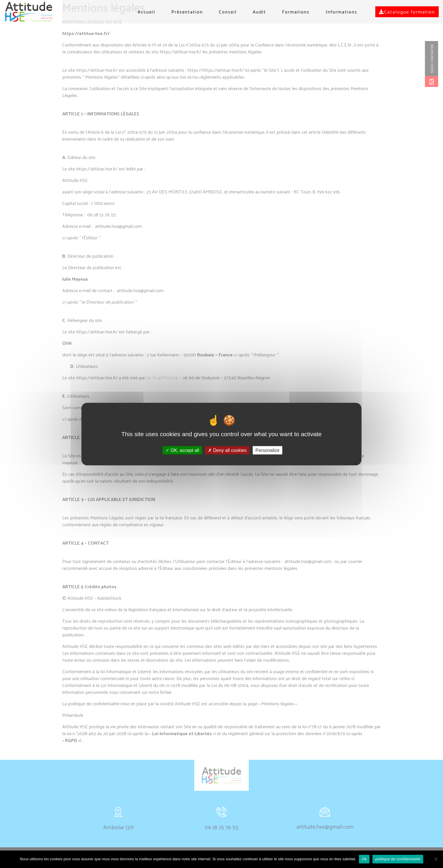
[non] (436, 859)
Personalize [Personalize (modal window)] (267, 450)
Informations (341, 12)
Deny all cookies (227, 450)
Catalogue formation (407, 12)
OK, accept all (182, 450)
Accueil (146, 12)
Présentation (187, 12)
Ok (364, 859)
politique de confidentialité (398, 859)
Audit (259, 12)
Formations (296, 12)
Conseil (228, 12)
